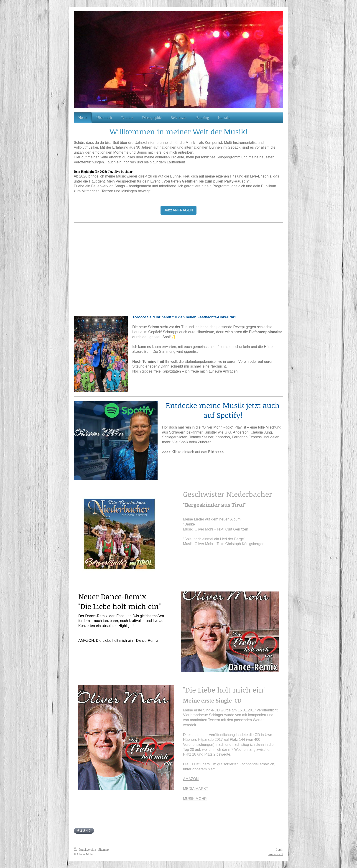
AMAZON (191, 779)
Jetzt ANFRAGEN (178, 210)
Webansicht (276, 854)
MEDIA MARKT (196, 789)
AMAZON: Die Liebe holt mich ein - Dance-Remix (118, 641)
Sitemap (104, 850)
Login (279, 850)
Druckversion (85, 850)
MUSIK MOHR (195, 799)
